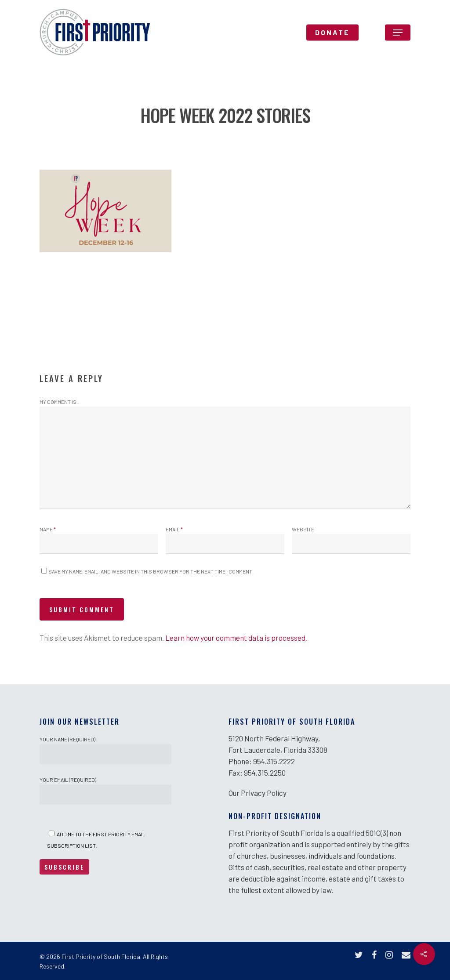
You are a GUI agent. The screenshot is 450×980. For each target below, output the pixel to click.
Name (48, 529)
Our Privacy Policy (258, 793)
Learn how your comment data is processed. (236, 638)
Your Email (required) (105, 791)
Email (174, 529)
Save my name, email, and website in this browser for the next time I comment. (151, 571)
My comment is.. (59, 402)
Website (303, 529)
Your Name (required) (105, 750)
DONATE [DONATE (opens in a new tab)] (332, 33)
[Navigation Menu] (398, 33)
